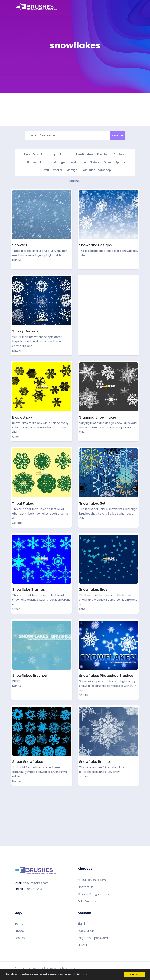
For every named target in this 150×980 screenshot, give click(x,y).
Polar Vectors (87, 901)
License (20, 937)
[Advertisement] (109, 300)
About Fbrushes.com (92, 879)
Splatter (121, 162)
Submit (82, 944)
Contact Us (85, 886)
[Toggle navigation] (132, 7)
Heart (73, 162)
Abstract (120, 154)
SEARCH (117, 136)
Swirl (46, 169)
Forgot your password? (94, 937)
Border (32, 162)
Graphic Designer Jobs (93, 893)
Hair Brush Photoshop (96, 169)
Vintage (72, 169)
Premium (103, 154)
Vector (58, 169)
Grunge (59, 162)
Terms (19, 923)
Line (83, 162)
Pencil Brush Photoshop (40, 154)
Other (107, 162)
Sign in (82, 923)
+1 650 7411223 (33, 888)
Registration (86, 930)
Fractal (45, 162)
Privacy (20, 930)
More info (108, 975)
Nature (95, 162)
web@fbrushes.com (36, 882)
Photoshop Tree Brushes (77, 154)
